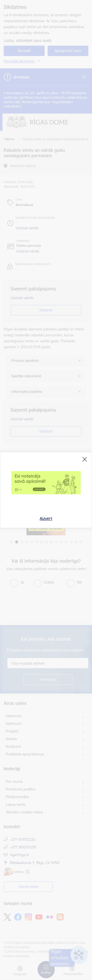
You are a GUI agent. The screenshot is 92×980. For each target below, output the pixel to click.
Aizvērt (46, 519)
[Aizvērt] (85, 459)
